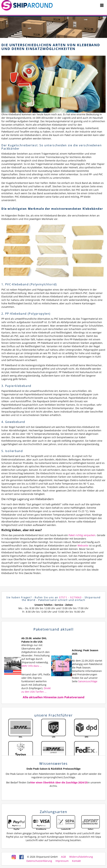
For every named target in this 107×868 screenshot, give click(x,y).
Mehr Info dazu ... (32, 666)
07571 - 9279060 (70, 597)
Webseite (83, 545)
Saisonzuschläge (88, 681)
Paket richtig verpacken (82, 535)
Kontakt (76, 861)
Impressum (62, 861)
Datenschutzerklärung (39, 861)
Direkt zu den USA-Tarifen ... (36, 690)
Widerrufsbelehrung (81, 857)
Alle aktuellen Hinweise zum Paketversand (54, 697)
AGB (63, 857)
